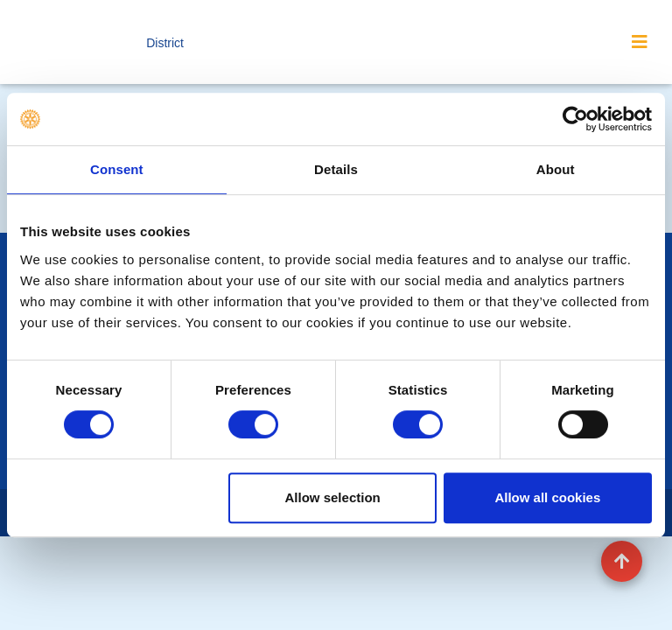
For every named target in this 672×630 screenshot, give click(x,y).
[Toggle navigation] (640, 42)
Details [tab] (336, 169)
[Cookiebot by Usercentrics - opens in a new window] (575, 119)
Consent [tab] (117, 169)
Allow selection (333, 497)
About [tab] (556, 169)
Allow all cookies (547, 497)
